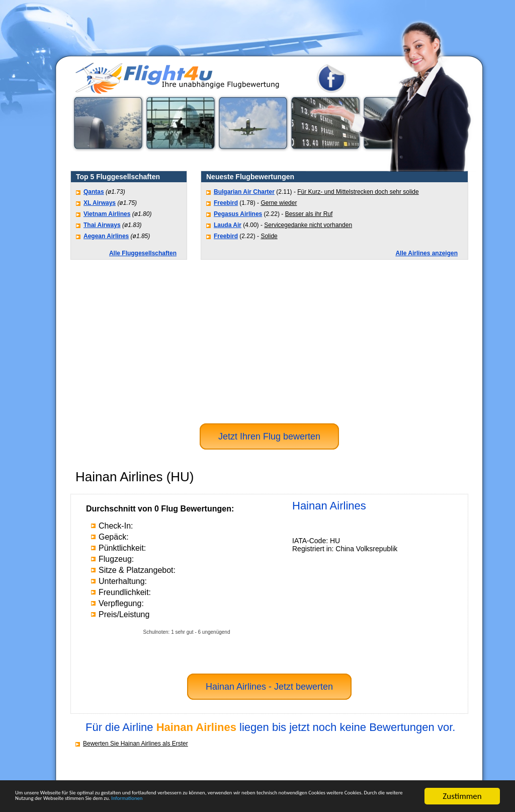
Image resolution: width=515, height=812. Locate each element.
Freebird (226, 203)
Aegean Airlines (106, 236)
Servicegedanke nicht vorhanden (308, 225)
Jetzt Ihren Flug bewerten (269, 436)
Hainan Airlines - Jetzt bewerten (269, 687)
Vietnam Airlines (107, 214)
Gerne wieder (279, 203)
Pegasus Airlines (238, 214)
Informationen (40, 800)
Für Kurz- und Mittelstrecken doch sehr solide (358, 192)
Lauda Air (228, 225)
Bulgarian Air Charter (244, 192)
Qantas (94, 192)
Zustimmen (462, 783)
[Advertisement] (269, 340)
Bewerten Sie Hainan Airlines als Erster (136, 744)
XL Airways (100, 203)
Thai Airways (102, 225)
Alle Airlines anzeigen (426, 253)
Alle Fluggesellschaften (143, 253)
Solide (269, 236)
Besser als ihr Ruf (309, 214)
